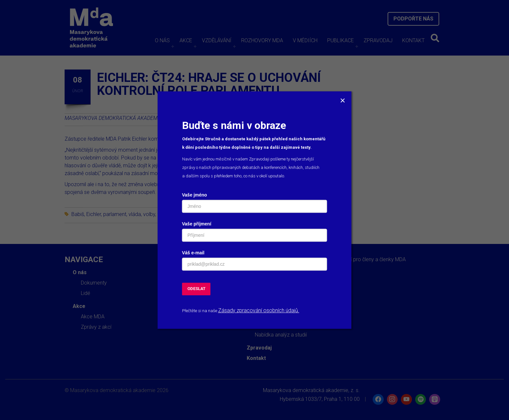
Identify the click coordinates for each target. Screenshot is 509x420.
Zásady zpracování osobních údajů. (259, 310)
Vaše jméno (195, 195)
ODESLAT (196, 289)
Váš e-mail (193, 253)
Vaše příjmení (197, 224)
